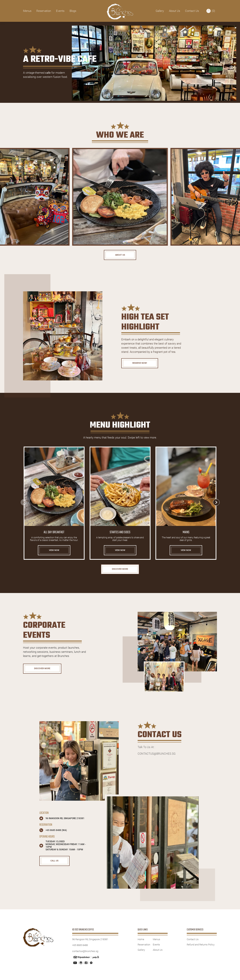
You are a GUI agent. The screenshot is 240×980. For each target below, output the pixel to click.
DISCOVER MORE (120, 571)
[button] (216, 504)
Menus (27, 11)
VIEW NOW (54, 552)
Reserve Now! (141, 364)
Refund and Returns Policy (201, 948)
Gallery (160, 11)
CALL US (56, 865)
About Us (175, 11)
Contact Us (192, 11)
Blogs (73, 11)
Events (60, 11)
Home (141, 943)
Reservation (44, 11)
